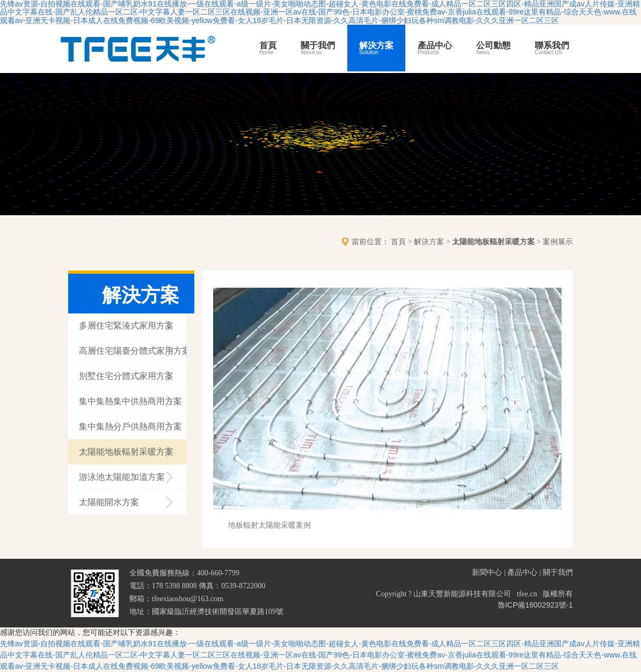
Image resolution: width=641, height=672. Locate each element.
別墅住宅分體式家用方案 (126, 376)
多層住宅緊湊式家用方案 (126, 326)
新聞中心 (487, 572)
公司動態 (493, 49)
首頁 (268, 49)
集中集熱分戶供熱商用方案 (130, 426)
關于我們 (318, 49)
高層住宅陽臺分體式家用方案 (133, 351)
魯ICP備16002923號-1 (535, 605)
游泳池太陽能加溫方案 (122, 477)
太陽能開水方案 (109, 502)
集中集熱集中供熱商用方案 (130, 401)
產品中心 (435, 49)
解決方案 (376, 49)
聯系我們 (552, 49)
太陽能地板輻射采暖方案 (493, 242)
